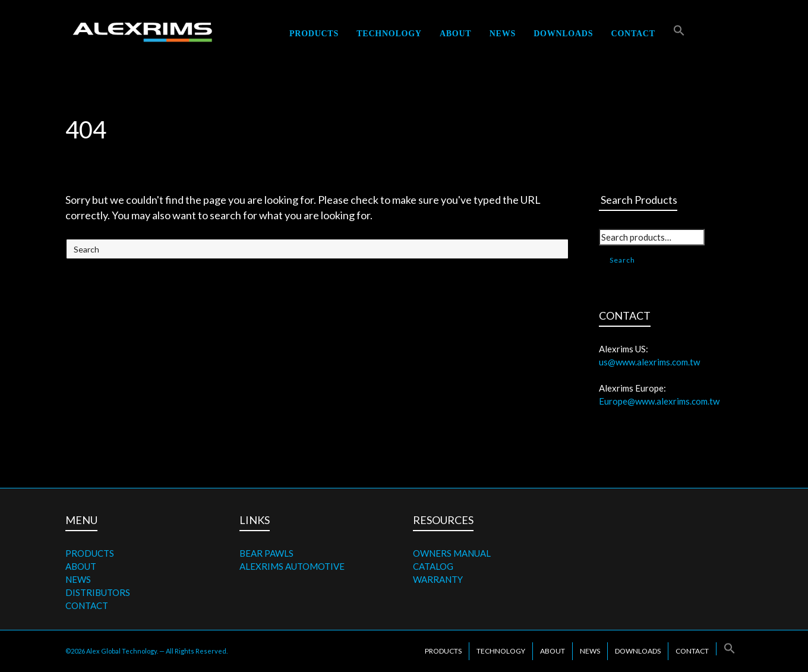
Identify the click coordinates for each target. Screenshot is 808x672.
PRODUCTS (90, 553)
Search (622, 260)
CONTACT (87, 605)
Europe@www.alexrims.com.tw (659, 401)
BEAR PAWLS (266, 553)
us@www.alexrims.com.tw (649, 362)
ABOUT (81, 566)
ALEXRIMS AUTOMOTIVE (292, 566)
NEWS (78, 579)
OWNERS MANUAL (452, 553)
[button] (679, 34)
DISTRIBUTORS (98, 592)
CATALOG (433, 566)
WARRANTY (438, 579)
